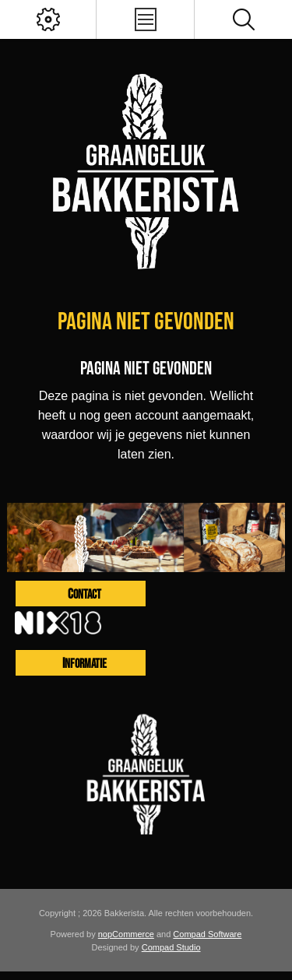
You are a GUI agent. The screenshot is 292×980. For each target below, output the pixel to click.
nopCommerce (126, 934)
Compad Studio (171, 947)
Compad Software (207, 934)
